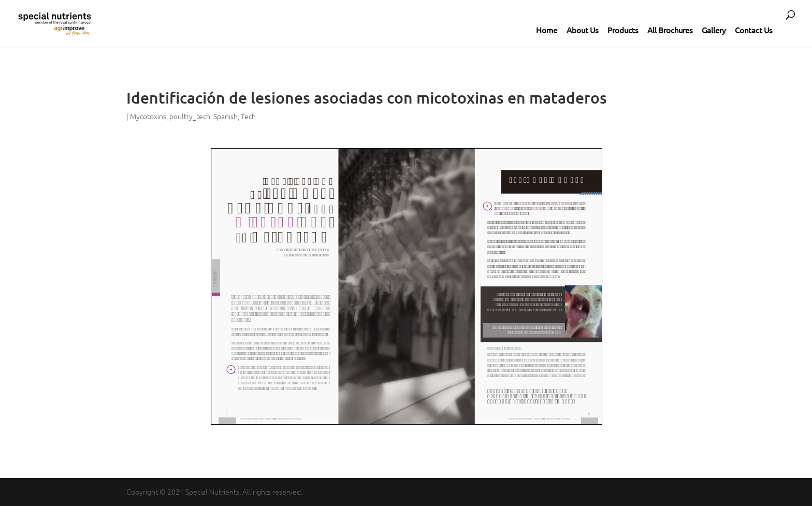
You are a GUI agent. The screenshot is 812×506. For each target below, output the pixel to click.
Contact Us (753, 30)
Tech (248, 116)
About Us (582, 30)
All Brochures (670, 30)
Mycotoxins (148, 116)
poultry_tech (190, 116)
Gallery (714, 30)
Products (623, 30)
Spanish (226, 116)
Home (547, 30)
